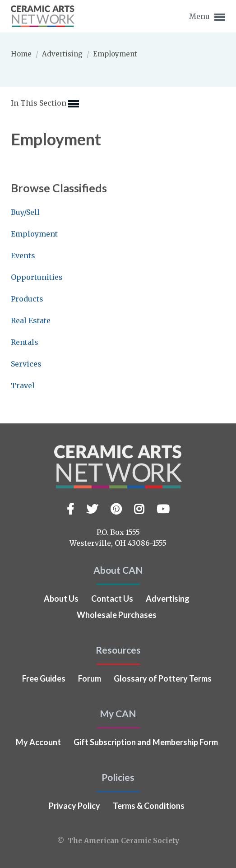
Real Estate (31, 320)
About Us (61, 599)
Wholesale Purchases (117, 615)
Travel (23, 385)
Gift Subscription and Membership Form (146, 742)
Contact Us (112, 599)
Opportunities (37, 277)
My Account (38, 742)
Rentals (25, 342)
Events (23, 255)
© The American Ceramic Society (118, 841)
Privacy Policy (74, 806)
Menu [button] (207, 17)
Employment (34, 234)
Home (22, 54)
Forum (90, 678)
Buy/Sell (25, 212)
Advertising (63, 54)
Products (27, 299)
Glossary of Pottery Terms (163, 678)
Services (26, 364)
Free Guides (44, 678)
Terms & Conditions (149, 806)
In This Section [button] (45, 104)
